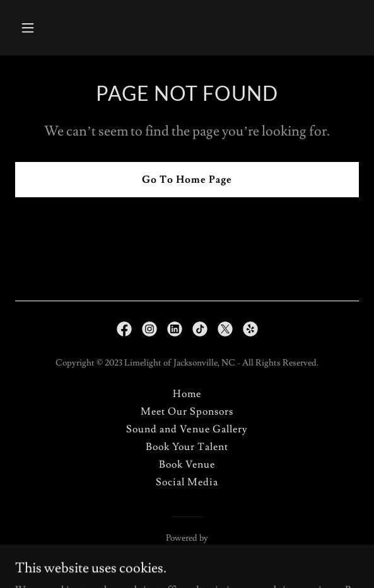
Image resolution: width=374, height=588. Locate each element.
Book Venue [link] (187, 464)
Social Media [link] (187, 482)
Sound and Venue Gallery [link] (187, 429)
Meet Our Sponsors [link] (187, 412)
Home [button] (187, 394)
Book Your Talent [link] (187, 447)
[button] (41, 28)
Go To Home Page (187, 180)
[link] (124, 329)
